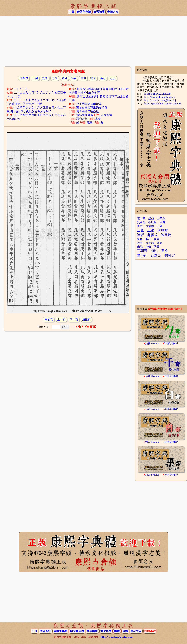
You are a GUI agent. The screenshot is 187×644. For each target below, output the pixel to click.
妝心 (148, 239)
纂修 (45, 78)
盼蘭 (157, 247)
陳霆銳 (166, 235)
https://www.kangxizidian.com (117, 637)
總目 (64, 78)
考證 (113, 78)
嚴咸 (151, 219)
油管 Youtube (152, 343)
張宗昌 (141, 219)
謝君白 (156, 255)
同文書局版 (77, 631)
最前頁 (49, 319)
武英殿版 (92, 631)
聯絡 (125, 631)
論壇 (117, 631)
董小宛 (142, 255)
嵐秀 (159, 243)
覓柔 (164, 251)
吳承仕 (141, 222)
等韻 (55, 78)
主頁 (71, 12)
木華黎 (150, 226)
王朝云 (142, 251)
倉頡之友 (113, 12)
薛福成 (152, 235)
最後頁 (86, 319)
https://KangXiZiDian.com (158, 94)
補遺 (93, 78)
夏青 (140, 239)
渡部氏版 (106, 631)
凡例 (35, 78)
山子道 (161, 219)
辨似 (83, 78)
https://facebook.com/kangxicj (160, 97)
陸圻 (140, 235)
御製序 (24, 78)
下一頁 (74, 319)
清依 (148, 247)
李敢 (140, 226)
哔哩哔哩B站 (171, 343)
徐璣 (162, 222)
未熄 (140, 247)
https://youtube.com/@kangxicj (160, 100)
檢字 (73, 78)
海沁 (154, 251)
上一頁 (61, 319)
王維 (151, 230)
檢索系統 (45, 631)
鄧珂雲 (170, 255)
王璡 (159, 226)
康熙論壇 (99, 12)
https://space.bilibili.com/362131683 (163, 103)
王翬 (140, 230)
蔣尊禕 (163, 230)
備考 (103, 78)
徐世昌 (152, 222)
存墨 (140, 243)
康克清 (150, 243)
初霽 (157, 239)
